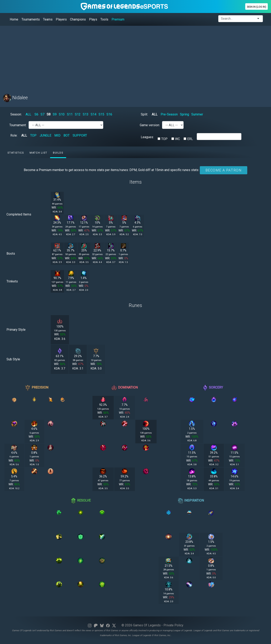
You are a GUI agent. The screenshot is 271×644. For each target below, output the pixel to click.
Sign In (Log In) (256, 7)
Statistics (16, 153)
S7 (42, 114)
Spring (184, 114)
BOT (67, 135)
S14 (94, 114)
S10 (62, 114)
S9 (55, 114)
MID (57, 135)
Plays (93, 19)
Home (14, 19)
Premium (118, 19)
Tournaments (31, 19)
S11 (70, 114)
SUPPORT (80, 135)
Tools (104, 19)
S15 (101, 114)
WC (177, 139)
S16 (109, 114)
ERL (190, 139)
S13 (86, 114)
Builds (58, 153)
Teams (48, 19)
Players (61, 19)
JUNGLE (45, 135)
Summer (197, 114)
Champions (78, 19)
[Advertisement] (125, 57)
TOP (33, 135)
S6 (36, 114)
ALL (28, 114)
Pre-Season (169, 114)
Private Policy (173, 625)
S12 (78, 114)
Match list (38, 153)
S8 (49, 114)
